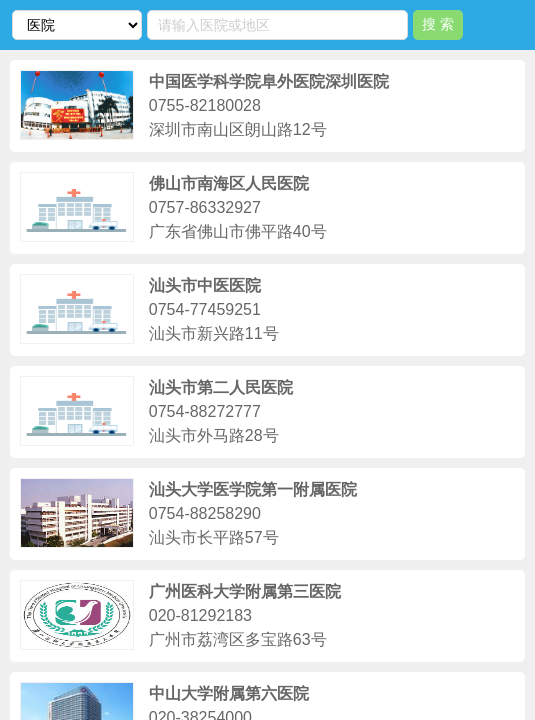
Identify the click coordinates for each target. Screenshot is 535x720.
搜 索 (438, 24)
